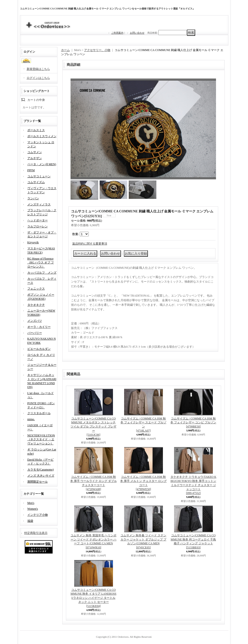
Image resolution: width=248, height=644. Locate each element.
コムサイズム (36, 182)
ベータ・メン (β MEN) (42, 164)
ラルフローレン (38, 226)
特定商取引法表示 (36, 533)
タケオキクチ (36, 305)
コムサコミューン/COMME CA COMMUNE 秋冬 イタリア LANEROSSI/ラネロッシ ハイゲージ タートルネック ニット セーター (93, 598)
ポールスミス (36, 130)
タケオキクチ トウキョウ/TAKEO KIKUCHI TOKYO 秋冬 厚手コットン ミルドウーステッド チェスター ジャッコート (193, 485)
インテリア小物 (38, 515)
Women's (33, 509)
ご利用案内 (117, 33)
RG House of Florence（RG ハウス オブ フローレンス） (41, 263)
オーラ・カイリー (39, 327)
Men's (31, 503)
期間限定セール (38, 482)
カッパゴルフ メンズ (42, 273)
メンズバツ (35, 321)
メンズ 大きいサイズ (41, 476)
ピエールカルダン (39, 349)
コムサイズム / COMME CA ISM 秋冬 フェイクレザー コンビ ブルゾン (193, 423)
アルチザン (35, 158)
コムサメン (35, 152)
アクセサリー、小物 (97, 50)
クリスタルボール (39, 413)
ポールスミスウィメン (42, 136)
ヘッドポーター (38, 220)
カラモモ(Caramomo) (41, 470)
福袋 (30, 521)
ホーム (65, 50)
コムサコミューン (39, 176)
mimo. (31, 419)
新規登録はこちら (38, 69)
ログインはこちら (38, 78)
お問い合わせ (137, 33)
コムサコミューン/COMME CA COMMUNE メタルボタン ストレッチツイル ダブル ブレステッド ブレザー (93, 427)
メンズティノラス (39, 204)
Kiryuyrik (33, 242)
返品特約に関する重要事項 (90, 244)
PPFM (31, 170)
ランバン (33, 198)
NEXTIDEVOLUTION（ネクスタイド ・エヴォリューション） (41, 440)
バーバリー (35, 333)
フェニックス (36, 289)
